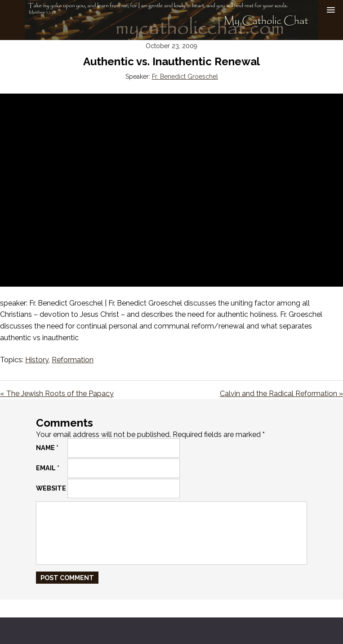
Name (47, 448)
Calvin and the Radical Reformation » (281, 394)
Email (48, 468)
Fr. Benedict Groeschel (185, 77)
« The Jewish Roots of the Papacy (57, 394)
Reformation (73, 360)
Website (51, 488)
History (37, 360)
